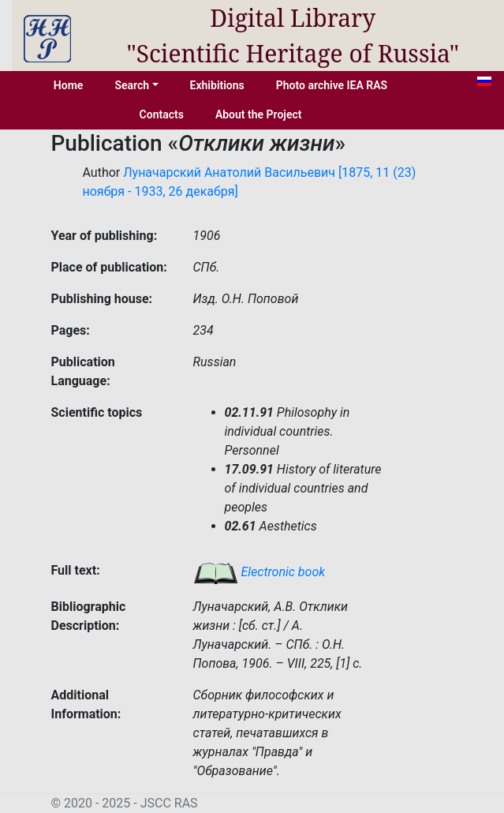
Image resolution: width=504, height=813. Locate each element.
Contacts (162, 114)
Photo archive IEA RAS (332, 85)
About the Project (259, 114)
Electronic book (259, 572)
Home (69, 85)
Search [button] (132, 85)
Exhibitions (217, 85)
